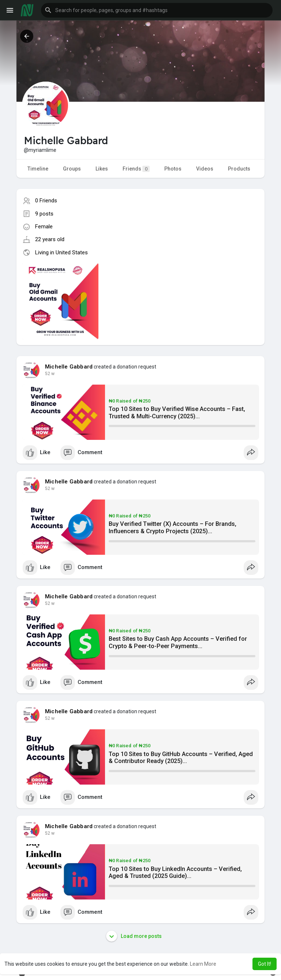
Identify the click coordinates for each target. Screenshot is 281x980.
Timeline (38, 169)
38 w (50, 374)
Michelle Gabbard (69, 367)
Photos (173, 169)
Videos (205, 169)
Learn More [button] (203, 964)
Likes (102, 169)
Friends (136, 169)
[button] (157, 10)
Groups (72, 169)
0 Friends (46, 201)
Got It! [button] (265, 964)
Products (239, 169)
